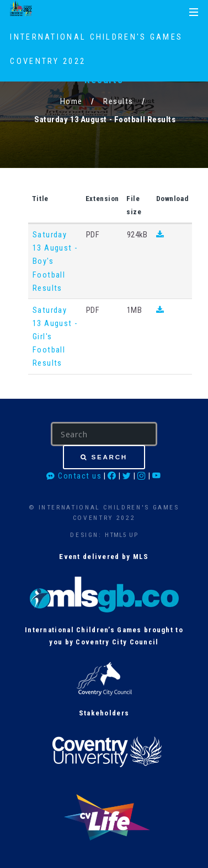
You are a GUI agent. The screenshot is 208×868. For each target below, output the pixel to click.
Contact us (74, 476)
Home (71, 101)
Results (118, 101)
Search (110, 457)
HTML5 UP (121, 535)
